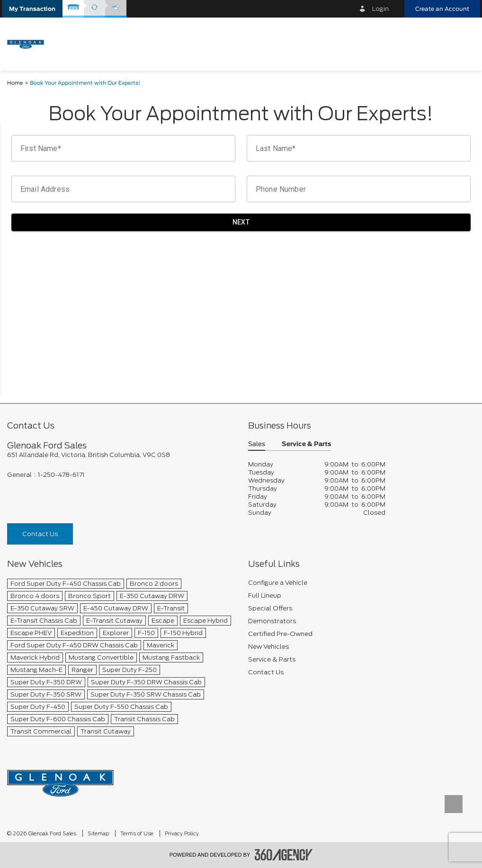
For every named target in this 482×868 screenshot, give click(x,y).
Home (15, 83)
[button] (32, 9)
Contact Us (40, 534)
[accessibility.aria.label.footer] (284, 855)
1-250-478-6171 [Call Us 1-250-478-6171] (61, 475)
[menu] (463, 43)
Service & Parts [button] (306, 444)
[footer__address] (120, 455)
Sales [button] (257, 444)
